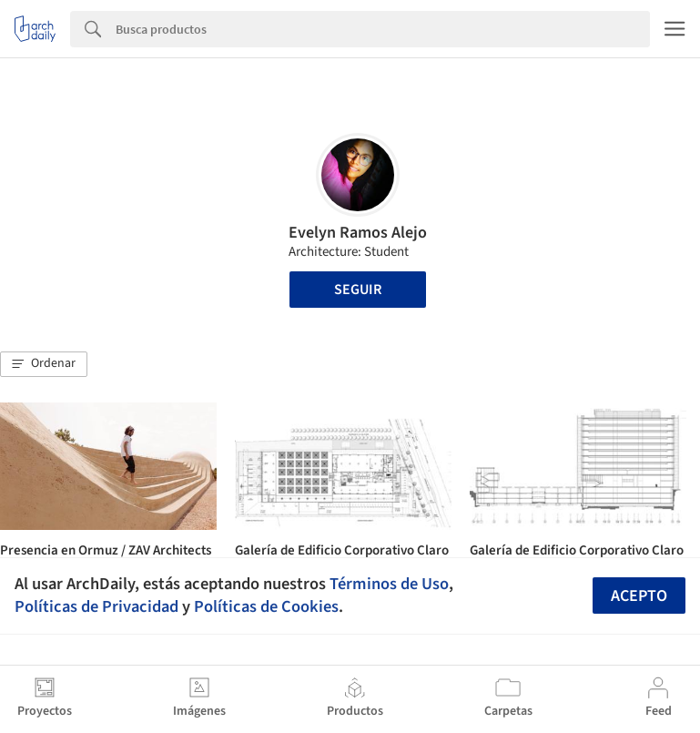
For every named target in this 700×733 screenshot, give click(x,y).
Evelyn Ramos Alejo (358, 233)
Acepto (639, 596)
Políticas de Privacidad (96, 606)
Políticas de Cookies (266, 606)
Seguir (358, 290)
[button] (44, 364)
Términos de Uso (389, 584)
